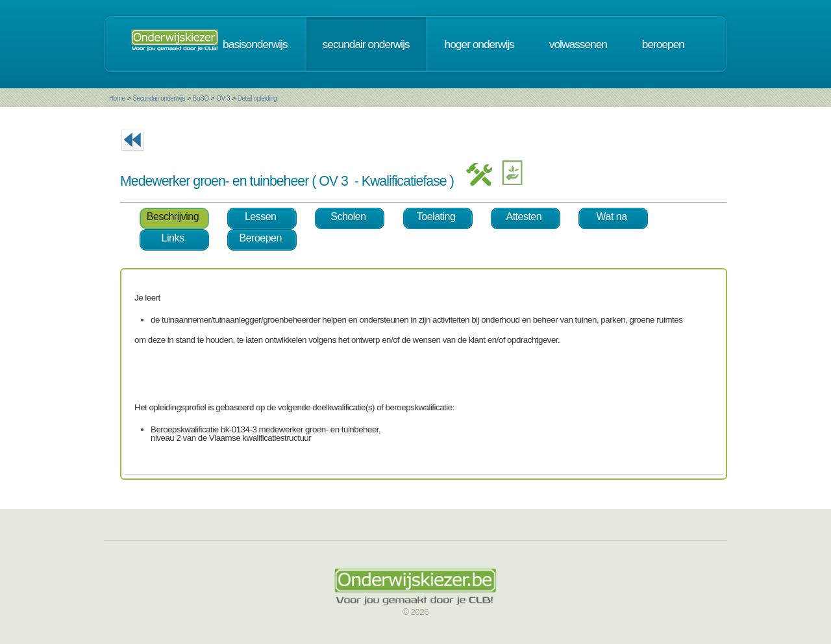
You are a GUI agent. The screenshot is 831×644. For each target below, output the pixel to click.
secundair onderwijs (366, 44)
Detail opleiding (257, 98)
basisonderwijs (255, 44)
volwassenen (578, 44)
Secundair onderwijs (159, 98)
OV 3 (223, 98)
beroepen (663, 44)
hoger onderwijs (479, 44)
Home (117, 98)
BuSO (201, 98)
